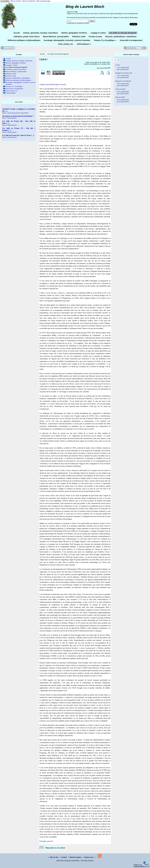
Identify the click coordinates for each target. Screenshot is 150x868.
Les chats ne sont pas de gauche (123, 33)
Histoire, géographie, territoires (74, 33)
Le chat (117, 65)
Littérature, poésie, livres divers (27, 37)
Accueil (17, 33)
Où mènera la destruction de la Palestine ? (18, 116)
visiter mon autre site (90, 14)
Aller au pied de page (43, 1)
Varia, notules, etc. (66, 44)
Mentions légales (75, 857)
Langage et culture (98, 33)
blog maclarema (12, 118)
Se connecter (9, 48)
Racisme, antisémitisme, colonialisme (121, 37)
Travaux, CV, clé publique (105, 40)
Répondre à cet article (55, 848)
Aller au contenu (16, 1)
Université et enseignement (131, 40)
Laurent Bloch (104, 68)
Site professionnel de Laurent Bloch (18, 113)
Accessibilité (5, 1)
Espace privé (88, 857)
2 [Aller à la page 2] (118, 60)
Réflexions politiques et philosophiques (24, 40)
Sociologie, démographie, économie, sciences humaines (67, 40)
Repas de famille (120, 97)
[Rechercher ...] (133, 48)
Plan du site (54, 857)
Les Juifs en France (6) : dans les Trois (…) (18, 135)
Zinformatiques (84, 44)
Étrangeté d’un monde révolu (124, 73)
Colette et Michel (120, 89)
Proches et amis (95, 37)
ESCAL (143, 867)
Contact (63, 857)
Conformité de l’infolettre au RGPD (78, 23)
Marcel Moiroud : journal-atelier (56, 37)
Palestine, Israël (79, 37)
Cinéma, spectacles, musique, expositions (41, 33)
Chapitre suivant (59, 84)
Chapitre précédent (46, 84)
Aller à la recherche (29, 1)
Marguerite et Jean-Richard (123, 81)
